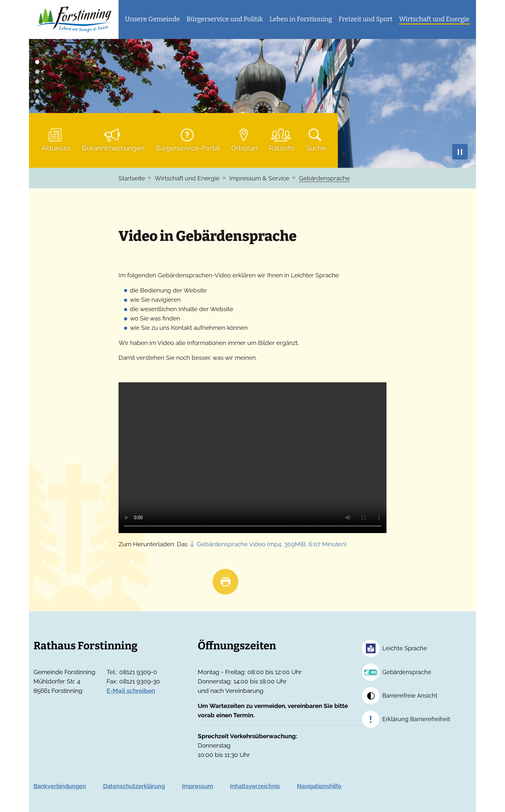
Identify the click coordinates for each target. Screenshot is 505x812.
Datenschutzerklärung (134, 786)
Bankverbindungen (60, 786)
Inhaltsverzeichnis (255, 786)
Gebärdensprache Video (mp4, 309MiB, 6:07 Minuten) (272, 544)
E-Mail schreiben (131, 691)
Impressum (198, 786)
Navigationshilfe (319, 786)
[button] (152, 19)
